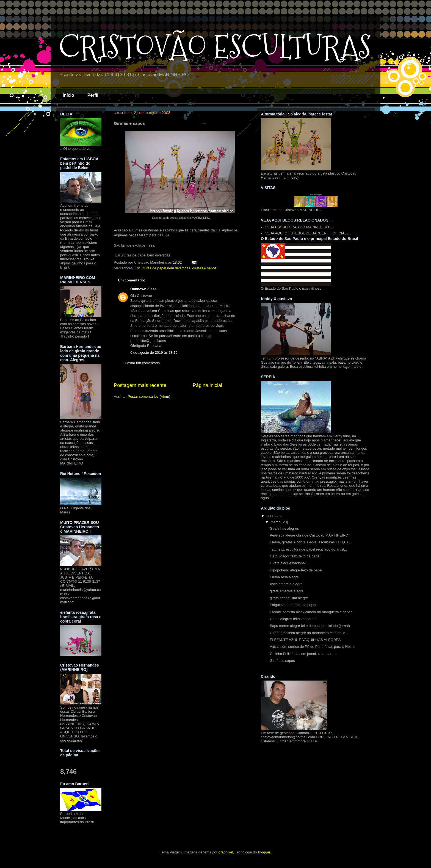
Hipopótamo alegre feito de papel (296, 570)
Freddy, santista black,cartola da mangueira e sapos (311, 612)
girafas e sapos (204, 268)
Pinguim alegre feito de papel (293, 605)
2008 (271, 516)
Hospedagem (316, 194)
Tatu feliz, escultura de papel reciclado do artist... (308, 549)
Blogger (264, 852)
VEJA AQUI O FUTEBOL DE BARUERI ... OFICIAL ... (308, 233)
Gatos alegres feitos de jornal (293, 619)
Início (68, 95)
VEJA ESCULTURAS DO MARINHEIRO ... (299, 227)
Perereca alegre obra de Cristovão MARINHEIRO (309, 535)
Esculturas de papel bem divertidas (162, 268)
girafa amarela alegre (287, 591)
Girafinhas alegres (284, 528)
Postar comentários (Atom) (149, 396)
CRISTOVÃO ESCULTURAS (215, 47)
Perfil (93, 95)
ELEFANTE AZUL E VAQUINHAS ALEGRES (305, 640)
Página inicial (207, 385)
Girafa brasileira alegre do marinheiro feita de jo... (309, 633)
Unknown (138, 289)
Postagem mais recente (140, 385)
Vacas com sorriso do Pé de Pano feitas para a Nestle (312, 647)
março (276, 522)
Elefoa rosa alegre (284, 577)
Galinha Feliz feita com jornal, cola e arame (304, 654)
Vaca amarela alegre (286, 584)
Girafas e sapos (282, 661)
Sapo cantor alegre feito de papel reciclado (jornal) (310, 626)
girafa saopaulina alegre (289, 598)
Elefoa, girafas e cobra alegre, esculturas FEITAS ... (311, 542)
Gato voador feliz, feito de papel (295, 556)
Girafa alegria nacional (288, 563)
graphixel (226, 852)
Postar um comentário (142, 363)
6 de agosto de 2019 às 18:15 (154, 353)
